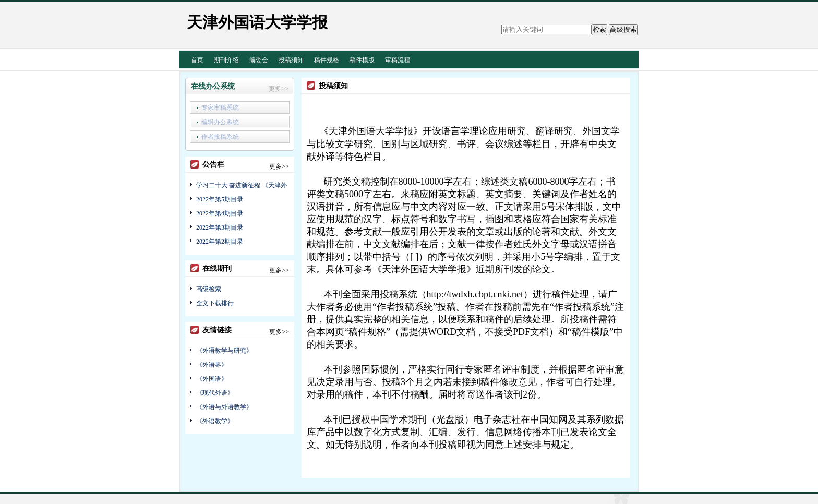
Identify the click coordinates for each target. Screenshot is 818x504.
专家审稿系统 (220, 107)
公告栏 (213, 165)
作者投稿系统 (220, 137)
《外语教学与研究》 (224, 351)
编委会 (259, 60)
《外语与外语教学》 (224, 407)
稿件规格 (327, 60)
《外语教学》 (215, 421)
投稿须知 (291, 60)
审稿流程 (398, 60)
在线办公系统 (213, 86)
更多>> (279, 89)
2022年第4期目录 (220, 213)
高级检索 (209, 289)
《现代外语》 (215, 393)
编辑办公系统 (220, 122)
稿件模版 (362, 60)
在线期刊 (217, 268)
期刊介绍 (226, 60)
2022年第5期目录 (220, 199)
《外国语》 (212, 379)
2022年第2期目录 (220, 242)
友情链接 (217, 330)
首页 (197, 60)
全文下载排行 (215, 303)
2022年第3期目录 (220, 227)
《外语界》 (212, 365)
